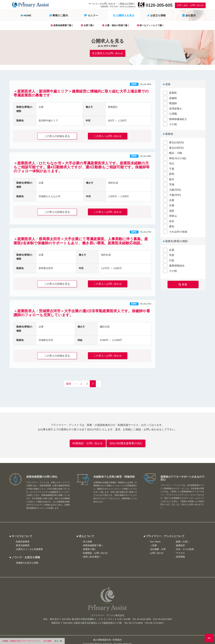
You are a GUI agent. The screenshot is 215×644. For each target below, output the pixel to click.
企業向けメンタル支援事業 (29, 545)
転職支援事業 (23, 537)
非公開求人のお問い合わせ (107, 53)
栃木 (172, 178)
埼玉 (172, 163)
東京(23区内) (177, 142)
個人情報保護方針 (102, 636)
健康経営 (180, 541)
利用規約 (117, 636)
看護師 (173, 103)
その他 (173, 124)
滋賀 (172, 210)
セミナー (91, 15)
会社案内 (189, 15)
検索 (183, 283)
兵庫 (172, 199)
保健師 (173, 97)
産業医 (134, 83)
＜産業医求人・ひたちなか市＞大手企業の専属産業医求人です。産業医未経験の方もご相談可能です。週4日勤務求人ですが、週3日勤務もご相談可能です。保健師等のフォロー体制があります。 (82, 166)
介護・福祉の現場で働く (116, 25)
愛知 (172, 226)
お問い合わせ (157, 549)
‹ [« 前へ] (76, 380)
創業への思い (183, 537)
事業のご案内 (59, 15)
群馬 (172, 173)
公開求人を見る (124, 15)
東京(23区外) (177, 147)
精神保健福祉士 (178, 118)
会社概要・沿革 (158, 545)
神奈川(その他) (178, 157)
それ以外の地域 (178, 231)
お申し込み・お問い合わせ (190, 5)
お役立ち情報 (156, 15)
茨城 (172, 184)
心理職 (173, 113)
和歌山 (173, 215)
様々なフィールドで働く (151, 25)
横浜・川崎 (176, 152)
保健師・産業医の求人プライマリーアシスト (21, 641)
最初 (69, 380)
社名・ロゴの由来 (185, 545)
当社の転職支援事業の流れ (126, 440)
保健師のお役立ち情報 (27, 558)
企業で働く (88, 25)
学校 (172, 254)
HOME (26, 15)
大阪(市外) (175, 194)
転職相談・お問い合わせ (88, 440)
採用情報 (180, 553)
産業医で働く (90, 545)
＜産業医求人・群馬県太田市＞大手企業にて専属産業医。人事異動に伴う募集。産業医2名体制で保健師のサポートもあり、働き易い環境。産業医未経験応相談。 (81, 239)
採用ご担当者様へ (92, 553)
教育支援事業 (23, 541)
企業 (172, 249)
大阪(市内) (175, 189)
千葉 (172, 168)
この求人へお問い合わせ (109, 135)
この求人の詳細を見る (55, 135)
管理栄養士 (176, 108)
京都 (172, 205)
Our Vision (155, 537)
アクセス (180, 549)
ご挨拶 (154, 541)
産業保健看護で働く (62, 25)
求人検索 (47, 641)
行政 (172, 260)
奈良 (172, 220)
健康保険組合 (177, 265)
